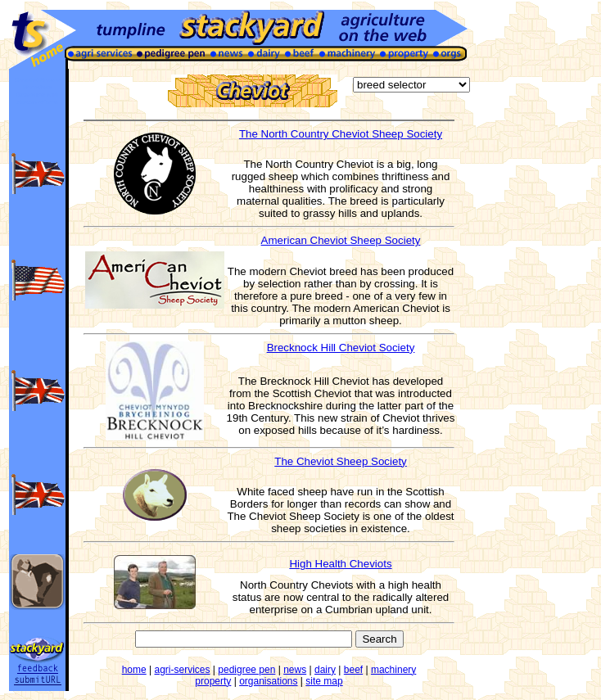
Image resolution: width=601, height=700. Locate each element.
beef (353, 670)
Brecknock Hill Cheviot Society (341, 348)
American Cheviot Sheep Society (341, 240)
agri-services (183, 670)
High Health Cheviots (340, 564)
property (213, 681)
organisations (268, 681)
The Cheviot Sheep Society (341, 461)
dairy (325, 670)
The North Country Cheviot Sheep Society (341, 134)
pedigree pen (246, 670)
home (134, 670)
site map (324, 681)
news (295, 670)
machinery (393, 670)
